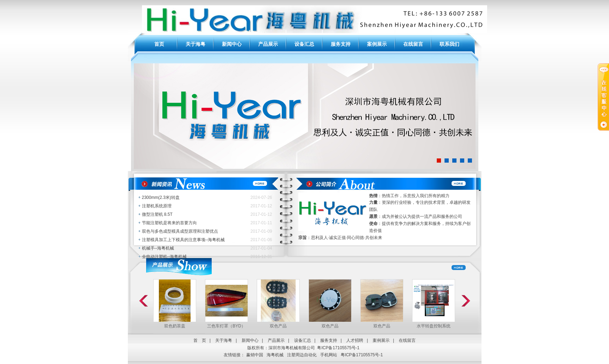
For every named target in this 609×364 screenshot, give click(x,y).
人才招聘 (355, 340)
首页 (159, 44)
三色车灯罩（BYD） (226, 326)
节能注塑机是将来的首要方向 (169, 223)
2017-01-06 (261, 240)
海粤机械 (275, 355)
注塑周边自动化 (302, 355)
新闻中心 (232, 44)
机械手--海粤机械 (158, 248)
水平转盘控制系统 (434, 326)
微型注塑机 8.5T (157, 214)
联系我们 (449, 44)
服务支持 (341, 44)
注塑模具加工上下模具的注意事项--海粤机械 (184, 240)
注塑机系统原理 (157, 206)
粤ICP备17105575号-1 (338, 348)
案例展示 (377, 44)
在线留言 (413, 44)
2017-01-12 (261, 206)
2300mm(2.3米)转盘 (161, 197)
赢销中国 (255, 355)
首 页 (200, 340)
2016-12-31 (261, 257)
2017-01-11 (261, 223)
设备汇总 (304, 44)
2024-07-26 (261, 197)
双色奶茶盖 (175, 326)
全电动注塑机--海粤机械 (164, 257)
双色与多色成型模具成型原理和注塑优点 (180, 231)
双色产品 (278, 326)
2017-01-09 (261, 231)
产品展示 (268, 44)
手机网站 (329, 355)
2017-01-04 (261, 248)
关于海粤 (195, 44)
